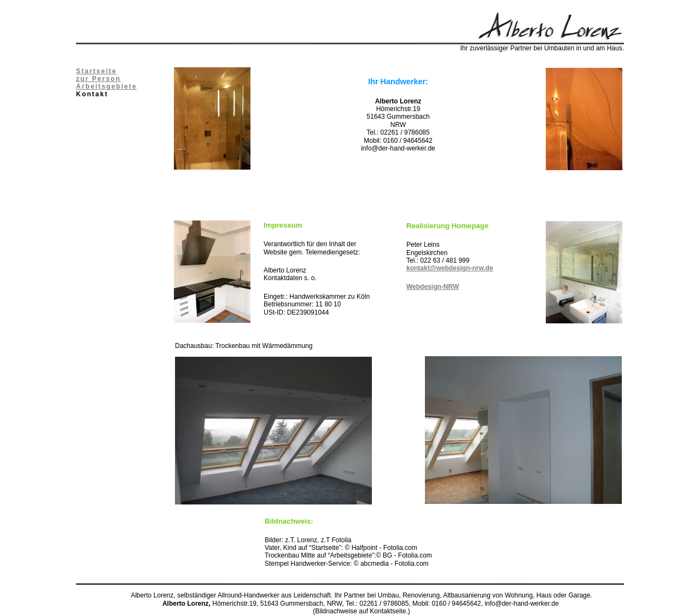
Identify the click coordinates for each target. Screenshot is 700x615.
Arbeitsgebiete (106, 86)
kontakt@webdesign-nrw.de (450, 268)
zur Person (98, 79)
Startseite (97, 71)
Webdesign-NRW (433, 287)
